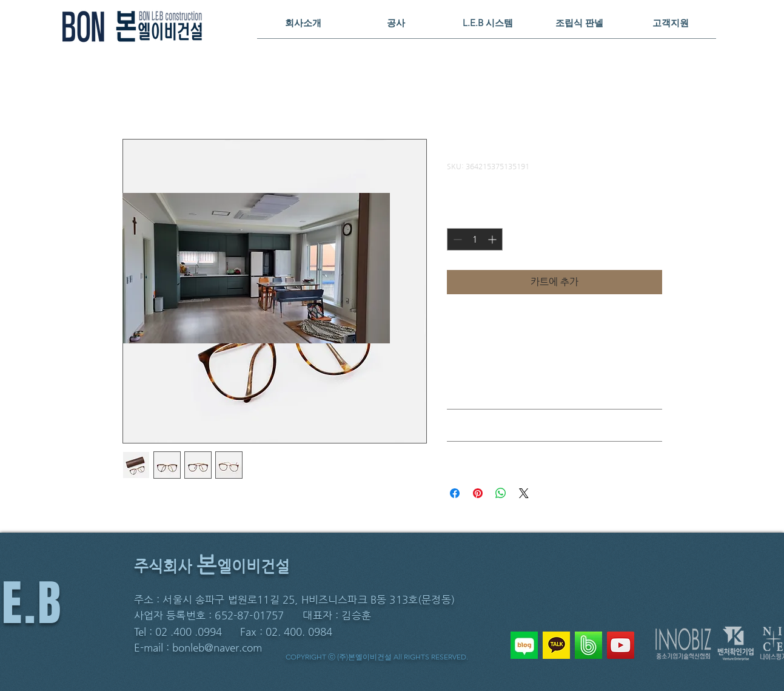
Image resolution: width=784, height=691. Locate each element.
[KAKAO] (556, 645)
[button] (303, 23)
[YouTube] (621, 645)
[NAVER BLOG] (524, 645)
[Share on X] (524, 493)
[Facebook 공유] (455, 493)
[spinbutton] (475, 239)
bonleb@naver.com (217, 647)
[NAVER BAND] (588, 645)
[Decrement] (456, 239)
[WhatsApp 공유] (501, 493)
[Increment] (493, 239)
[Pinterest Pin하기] (478, 493)
